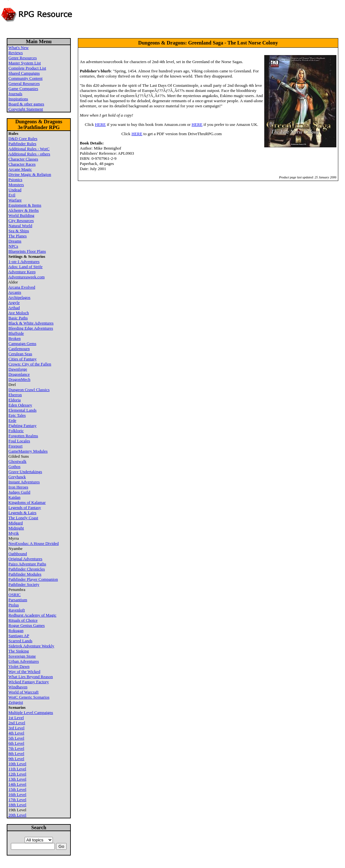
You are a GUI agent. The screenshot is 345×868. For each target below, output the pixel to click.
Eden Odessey (20, 405)
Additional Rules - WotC (29, 149)
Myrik (14, 533)
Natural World (20, 226)
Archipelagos (19, 297)
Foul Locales (19, 441)
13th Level (17, 779)
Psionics (15, 180)
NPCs (13, 246)
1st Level (16, 718)
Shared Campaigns (24, 73)
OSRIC (14, 595)
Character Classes (23, 159)
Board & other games (26, 104)
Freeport (15, 446)
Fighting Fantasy (22, 426)
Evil (12, 195)
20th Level (17, 815)
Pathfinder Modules (25, 574)
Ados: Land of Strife (25, 267)
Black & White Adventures (31, 323)
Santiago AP (19, 636)
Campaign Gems (22, 344)
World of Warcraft (23, 692)
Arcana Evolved (22, 287)
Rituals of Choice (23, 620)
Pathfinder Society (24, 584)
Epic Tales (17, 415)
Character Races (22, 164)
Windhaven (18, 687)
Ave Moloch (19, 313)
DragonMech (19, 379)
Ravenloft (16, 610)
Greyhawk (17, 477)
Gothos (14, 467)
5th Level (16, 738)
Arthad (14, 308)
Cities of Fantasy (22, 359)
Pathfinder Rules (22, 144)
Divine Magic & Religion (30, 174)
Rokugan (16, 631)
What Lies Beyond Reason (31, 677)
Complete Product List (27, 68)
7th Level (16, 748)
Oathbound (18, 554)
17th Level (17, 800)
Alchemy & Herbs (24, 210)
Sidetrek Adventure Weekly (31, 646)
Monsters (16, 185)
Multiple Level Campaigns (31, 712)
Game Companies (23, 89)
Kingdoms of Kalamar (27, 502)
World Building (21, 215)
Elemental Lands (22, 410)
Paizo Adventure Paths (27, 564)
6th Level (16, 743)
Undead (15, 190)
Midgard (16, 523)
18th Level (17, 805)
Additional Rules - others (29, 154)
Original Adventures (25, 559)
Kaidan (14, 497)
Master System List (25, 63)
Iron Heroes (18, 487)
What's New (18, 48)
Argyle (14, 303)
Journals (15, 94)
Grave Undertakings (25, 472)
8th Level (16, 753)
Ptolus (14, 605)
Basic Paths (18, 318)
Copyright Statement (26, 109)
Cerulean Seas (20, 354)
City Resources (21, 221)
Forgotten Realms (23, 436)
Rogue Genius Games (26, 625)
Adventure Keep (22, 272)
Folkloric (16, 431)
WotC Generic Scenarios (29, 697)
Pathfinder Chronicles (27, 569)
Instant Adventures (24, 482)
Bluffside (16, 333)
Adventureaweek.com (27, 277)
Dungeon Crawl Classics (29, 390)
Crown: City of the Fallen (30, 364)
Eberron (15, 395)
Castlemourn (19, 349)
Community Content (25, 78)
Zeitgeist (16, 702)
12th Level (17, 774)
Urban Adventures (24, 661)
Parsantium (18, 600)
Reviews (16, 53)
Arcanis (15, 292)
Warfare (15, 200)
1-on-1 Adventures (24, 262)
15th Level (17, 789)
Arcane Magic (20, 169)
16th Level (17, 794)
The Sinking (19, 651)
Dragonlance (19, 374)
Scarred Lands (20, 641)
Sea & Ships (19, 231)
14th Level (17, 784)
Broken (14, 338)
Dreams (15, 241)
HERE (100, 124)
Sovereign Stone (22, 656)
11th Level (17, 769)
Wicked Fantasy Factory (29, 682)
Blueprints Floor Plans (27, 251)
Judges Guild (19, 492)
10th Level (17, 764)
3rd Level (16, 728)
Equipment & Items (25, 205)
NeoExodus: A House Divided (33, 543)
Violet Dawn (19, 666)
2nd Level (17, 723)
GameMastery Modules (28, 451)
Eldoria (14, 400)
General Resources (24, 83)
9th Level (16, 759)
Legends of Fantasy (25, 508)
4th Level (16, 733)
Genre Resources (22, 58)
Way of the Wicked (24, 671)
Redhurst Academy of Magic (32, 615)
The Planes (17, 236)
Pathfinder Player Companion (33, 579)
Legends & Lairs (22, 513)
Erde (12, 420)
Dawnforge (18, 369)
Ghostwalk (17, 461)
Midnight (16, 528)
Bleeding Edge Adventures (31, 328)
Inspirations (18, 99)
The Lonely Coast (23, 518)
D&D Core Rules (23, 139)
